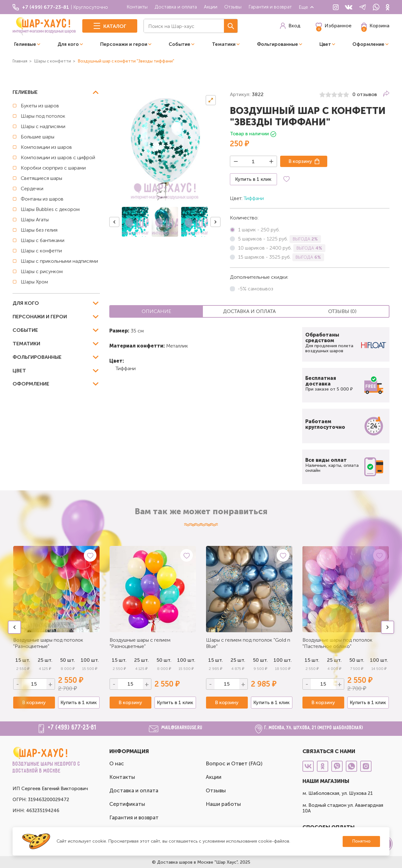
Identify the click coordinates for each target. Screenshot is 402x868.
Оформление (368, 44)
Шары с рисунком (42, 271)
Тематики (224, 44)
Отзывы (233, 7)
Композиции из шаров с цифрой (58, 157)
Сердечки (32, 189)
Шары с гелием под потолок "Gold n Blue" (248, 643)
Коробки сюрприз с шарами (53, 168)
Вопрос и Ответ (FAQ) (234, 763)
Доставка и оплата (176, 7)
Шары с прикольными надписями (59, 261)
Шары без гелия (39, 230)
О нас (117, 763)
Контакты (137, 7)
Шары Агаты (35, 220)
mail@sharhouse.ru (182, 728)
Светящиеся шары (41, 178)
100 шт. (90, 660)
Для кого (68, 44)
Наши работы (223, 804)
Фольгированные (277, 44)
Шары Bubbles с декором (50, 209)
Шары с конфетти (41, 251)
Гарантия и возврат (270, 7)
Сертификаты (127, 804)
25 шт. (141, 660)
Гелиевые (25, 44)
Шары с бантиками (43, 240)
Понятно (361, 841)
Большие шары (38, 137)
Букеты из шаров (40, 106)
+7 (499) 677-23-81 (72, 728)
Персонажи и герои (124, 44)
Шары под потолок (43, 116)
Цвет (325, 44)
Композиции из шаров (46, 147)
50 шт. (164, 660)
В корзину (300, 161)
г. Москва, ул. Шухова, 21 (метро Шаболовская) (314, 728)
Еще (307, 7)
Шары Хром (34, 282)
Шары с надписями (43, 126)
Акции (211, 7)
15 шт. (119, 660)
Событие (179, 44)
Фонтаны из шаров (42, 199)
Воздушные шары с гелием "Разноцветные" (140, 643)
